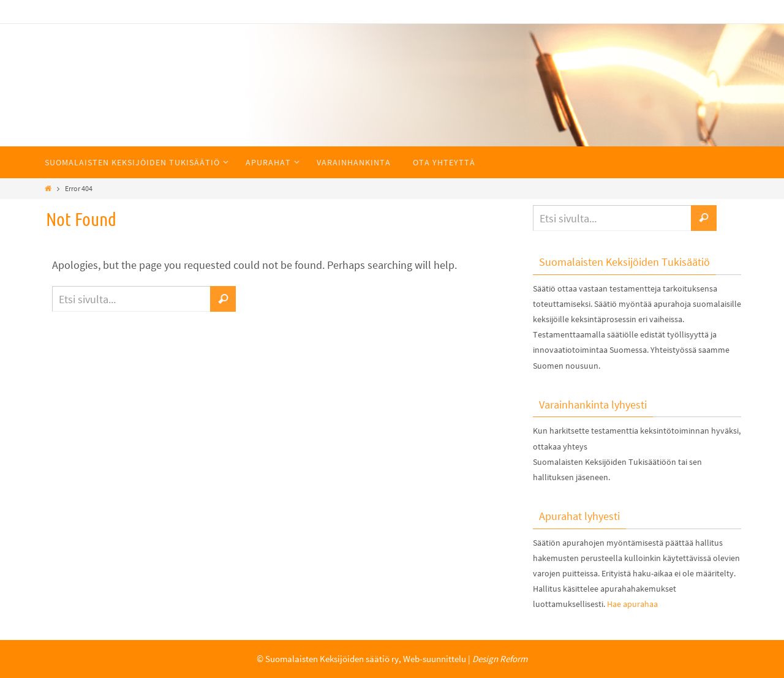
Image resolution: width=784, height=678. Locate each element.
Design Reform (500, 659)
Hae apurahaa (632, 604)
